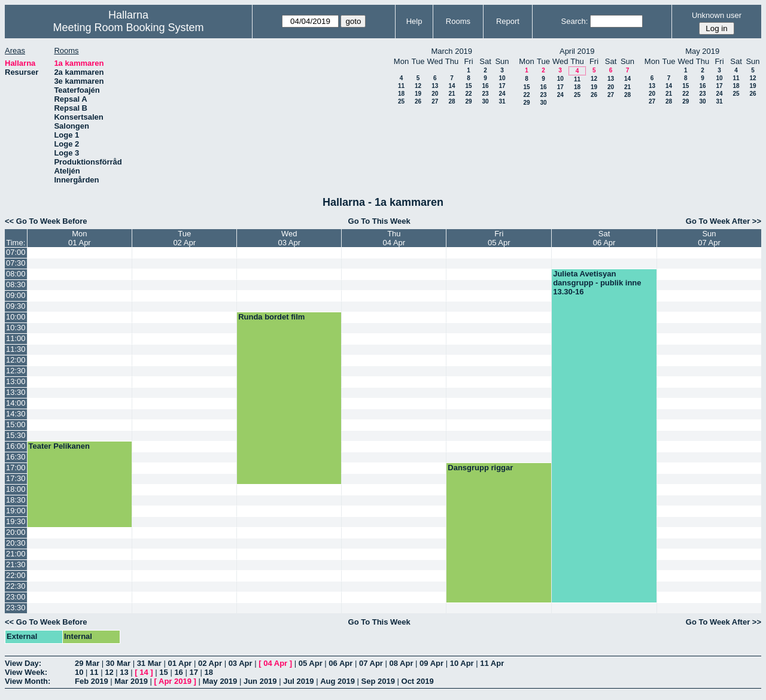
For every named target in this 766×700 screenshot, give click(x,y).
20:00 (16, 532)
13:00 (16, 381)
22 (468, 94)
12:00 (16, 360)
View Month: (28, 681)
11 (401, 86)
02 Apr (210, 663)
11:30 (16, 349)
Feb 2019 (92, 681)
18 (401, 94)
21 (452, 94)
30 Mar (118, 663)
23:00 (16, 597)
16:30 (16, 457)
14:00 (16, 403)
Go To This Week (379, 221)
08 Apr (402, 663)
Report (508, 21)
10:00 (16, 317)
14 (452, 86)
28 (452, 101)
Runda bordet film (271, 317)
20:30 (16, 543)
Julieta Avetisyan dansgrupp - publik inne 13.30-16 (597, 283)
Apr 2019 (175, 681)
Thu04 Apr (394, 238)
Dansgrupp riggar (480, 468)
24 (502, 94)
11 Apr (492, 663)
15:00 (16, 424)
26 (418, 101)
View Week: (26, 672)
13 (435, 86)
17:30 (16, 478)
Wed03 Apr (289, 238)
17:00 (16, 468)
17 (502, 86)
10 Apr (462, 663)
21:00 (16, 554)
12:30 (16, 371)
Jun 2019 (260, 681)
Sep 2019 (378, 681)
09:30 (16, 306)
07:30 (16, 263)
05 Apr (311, 663)
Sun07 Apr (709, 238)
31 (502, 101)
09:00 (16, 295)
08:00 (16, 274)
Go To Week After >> (724, 221)
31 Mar (149, 663)
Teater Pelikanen (59, 446)
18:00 (16, 489)
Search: (575, 21)
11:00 (16, 338)
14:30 (16, 414)
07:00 (16, 252)
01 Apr (180, 663)
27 (435, 101)
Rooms (458, 21)
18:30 (16, 500)
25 (401, 101)
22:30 (16, 586)
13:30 (16, 392)
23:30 (16, 608)
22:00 (16, 575)
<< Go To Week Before (46, 221)
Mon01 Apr (80, 238)
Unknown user (717, 15)
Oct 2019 (418, 681)
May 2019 (220, 681)
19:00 (16, 511)
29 (468, 101)
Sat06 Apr (604, 238)
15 (468, 86)
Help (414, 21)
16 (485, 86)
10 (502, 78)
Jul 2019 (298, 681)
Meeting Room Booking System (128, 28)
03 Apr (241, 663)
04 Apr (275, 663)
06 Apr (341, 663)
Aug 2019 (338, 681)
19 (418, 94)
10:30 (16, 328)
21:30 (16, 564)
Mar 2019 (131, 681)
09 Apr (431, 663)
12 (418, 86)
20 (435, 94)
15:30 (16, 435)
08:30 (16, 284)
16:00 (16, 446)
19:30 (16, 521)
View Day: (23, 663)
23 (485, 94)
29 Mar (87, 663)
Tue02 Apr (184, 238)
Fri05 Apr (499, 238)
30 (485, 101)
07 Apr (371, 663)
